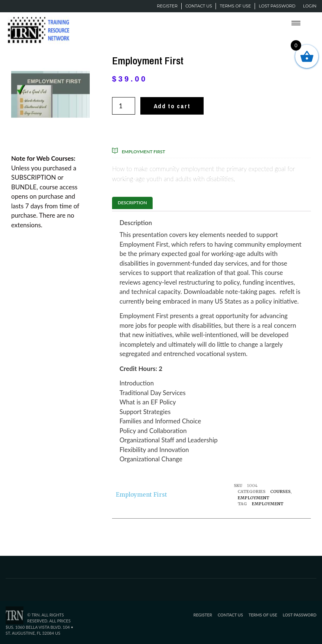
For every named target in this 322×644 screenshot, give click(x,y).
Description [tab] (132, 203)
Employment (253, 498)
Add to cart (172, 106)
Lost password (277, 6)
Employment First (144, 152)
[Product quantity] (124, 106)
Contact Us (199, 6)
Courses (280, 491)
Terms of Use (235, 6)
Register (167, 6)
